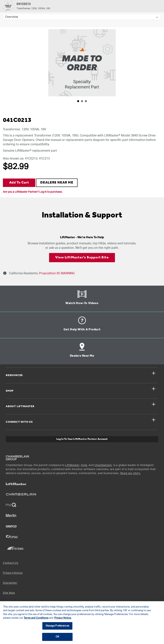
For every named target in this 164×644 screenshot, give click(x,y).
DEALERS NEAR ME (57, 183)
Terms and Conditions (36, 618)
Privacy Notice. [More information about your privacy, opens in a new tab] (63, 618)
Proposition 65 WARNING (56, 273)
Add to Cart (19, 183)
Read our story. (131, 473)
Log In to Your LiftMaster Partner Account (82, 439)
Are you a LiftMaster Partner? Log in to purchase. (33, 192)
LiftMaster (72, 465)
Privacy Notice (13, 573)
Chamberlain (103, 465)
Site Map (9, 593)
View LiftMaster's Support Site (82, 258)
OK (57, 637)
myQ (84, 465)
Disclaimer (10, 583)
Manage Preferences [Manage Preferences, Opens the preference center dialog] (57, 626)
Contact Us (11, 563)
